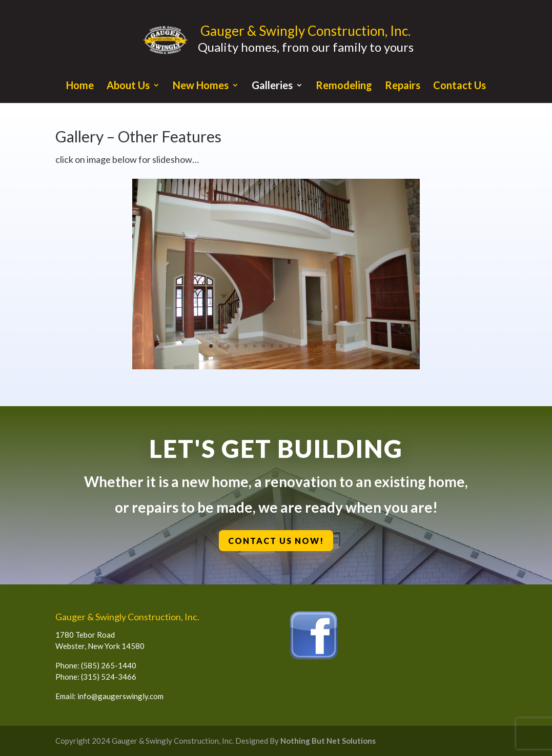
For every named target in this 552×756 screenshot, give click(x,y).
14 (324, 346)
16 (342, 346)
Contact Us (459, 86)
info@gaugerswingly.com (120, 696)
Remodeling (344, 86)
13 (315, 346)
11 (298, 346)
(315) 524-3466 (109, 677)
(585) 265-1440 (109, 665)
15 (333, 346)
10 (289, 346)
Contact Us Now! (277, 541)
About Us (128, 86)
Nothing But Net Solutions (328, 741)
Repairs (403, 86)
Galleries (272, 86)
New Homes (201, 86)
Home (80, 86)
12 (307, 346)
